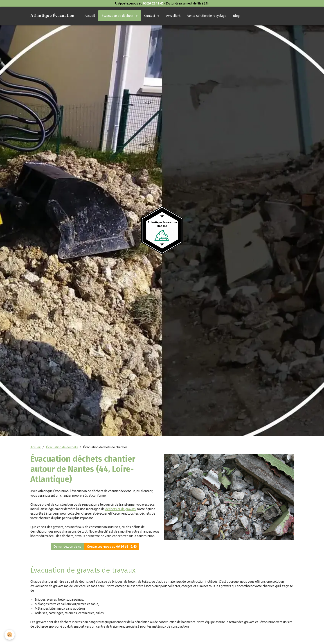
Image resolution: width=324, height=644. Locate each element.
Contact (150, 16)
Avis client (173, 16)
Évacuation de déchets (118, 16)
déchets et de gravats (120, 509)
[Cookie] (10, 635)
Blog (236, 16)
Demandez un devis (67, 547)
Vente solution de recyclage (207, 16)
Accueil (90, 16)
